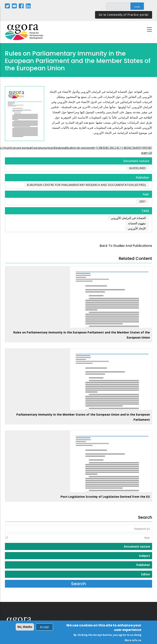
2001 (142, 201)
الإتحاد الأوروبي (137, 228)
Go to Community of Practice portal (124, 15)
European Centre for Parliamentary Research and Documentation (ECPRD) (86, 185)
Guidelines (137, 168)
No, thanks (25, 627)
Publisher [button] (143, 565)
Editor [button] (146, 574)
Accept (44, 627)
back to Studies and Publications (126, 246)
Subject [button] (145, 556)
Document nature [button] (137, 546)
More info (131, 641)
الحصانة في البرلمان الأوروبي (128, 218)
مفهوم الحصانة (137, 223)
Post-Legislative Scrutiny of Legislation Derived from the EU (105, 497)
